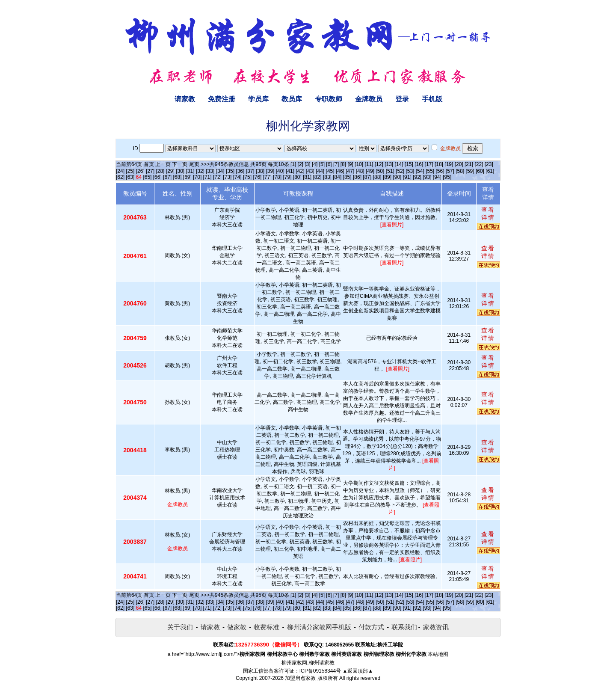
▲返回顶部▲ (358, 671)
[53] (410, 171)
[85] (347, 177)
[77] (267, 177)
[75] (247, 177)
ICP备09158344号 (320, 671)
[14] (399, 164)
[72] (217, 177)
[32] (200, 171)
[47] (350, 171)
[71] (207, 177)
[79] (287, 177)
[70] (197, 177)
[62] (120, 177)
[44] (320, 171)
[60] (480, 171)
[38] (260, 171)
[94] (437, 177)
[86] (357, 177)
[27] (150, 171)
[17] (429, 164)
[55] (430, 171)
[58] (460, 171)
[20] (459, 164)
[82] (317, 177)
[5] (322, 164)
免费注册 (222, 99)
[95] (447, 177)
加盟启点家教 (300, 678)
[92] (417, 177)
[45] (330, 171)
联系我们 (404, 627)
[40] (280, 171)
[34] (220, 171)
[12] (379, 164)
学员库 (258, 99)
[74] (237, 177)
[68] (178, 177)
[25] (130, 171)
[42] (300, 171)
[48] (360, 171)
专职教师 (329, 99)
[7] (336, 164)
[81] (307, 177)
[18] (439, 164)
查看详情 (488, 214)
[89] (387, 177)
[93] (427, 177)
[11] (369, 164)
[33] (210, 171)
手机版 (432, 99)
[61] (490, 171)
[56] (440, 171)
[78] (277, 177)
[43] (310, 171)
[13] (389, 164)
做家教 (237, 627)
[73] (227, 177)
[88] (377, 177)
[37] (250, 171)
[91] (407, 177)
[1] (293, 164)
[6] (329, 164)
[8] (343, 164)
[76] (257, 177)
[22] (479, 164)
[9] (350, 164)
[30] (180, 171)
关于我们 (180, 627)
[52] (400, 171)
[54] (420, 171)
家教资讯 (436, 627)
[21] (469, 164)
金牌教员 (369, 99)
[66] (157, 177)
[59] (470, 171)
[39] (270, 171)
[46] (340, 171)
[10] (359, 164)
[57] (450, 171)
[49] (370, 171)
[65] (147, 177)
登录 (402, 99)
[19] (449, 164)
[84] (337, 177)
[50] (380, 171)
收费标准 (267, 627)
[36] (240, 171)
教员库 (292, 99)
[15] (409, 164)
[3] (307, 164)
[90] (397, 177)
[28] (160, 171)
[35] (230, 171)
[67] (167, 177)
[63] (130, 177)
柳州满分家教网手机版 (319, 627)
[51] (390, 171)
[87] (367, 177)
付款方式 (371, 627)
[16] (419, 164)
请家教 (185, 99)
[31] (190, 171)
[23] (489, 164)
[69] (187, 177)
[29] (170, 171)
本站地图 (438, 654)
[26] (140, 171)
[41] (290, 171)
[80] (297, 177)
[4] (315, 164)
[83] (327, 177)
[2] (301, 164)
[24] (120, 171)
